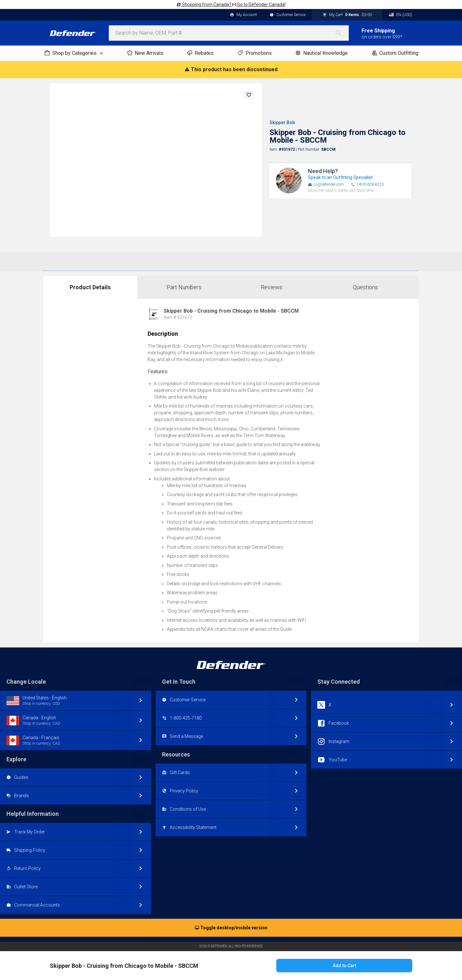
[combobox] (229, 33)
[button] (249, 95)
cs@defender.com (326, 185)
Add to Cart (344, 966)
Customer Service (288, 15)
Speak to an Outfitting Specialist (340, 177)
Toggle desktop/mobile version (231, 928)
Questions (365, 287)
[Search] (342, 33)
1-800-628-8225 (368, 185)
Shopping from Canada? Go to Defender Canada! (231, 4)
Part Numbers (184, 287)
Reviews (272, 287)
